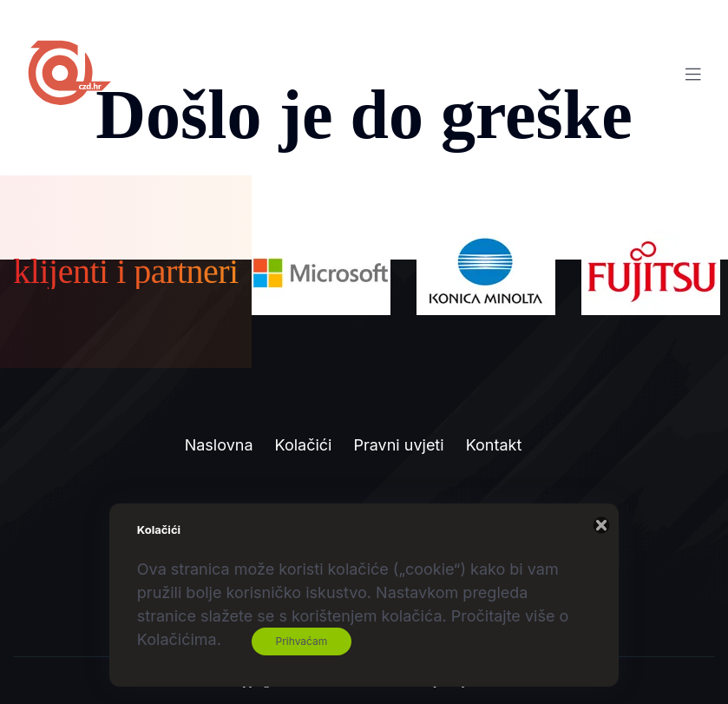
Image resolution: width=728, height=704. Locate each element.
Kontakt (494, 445)
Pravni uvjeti (398, 445)
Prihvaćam (302, 641)
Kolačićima (177, 639)
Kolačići (304, 445)
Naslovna (219, 445)
